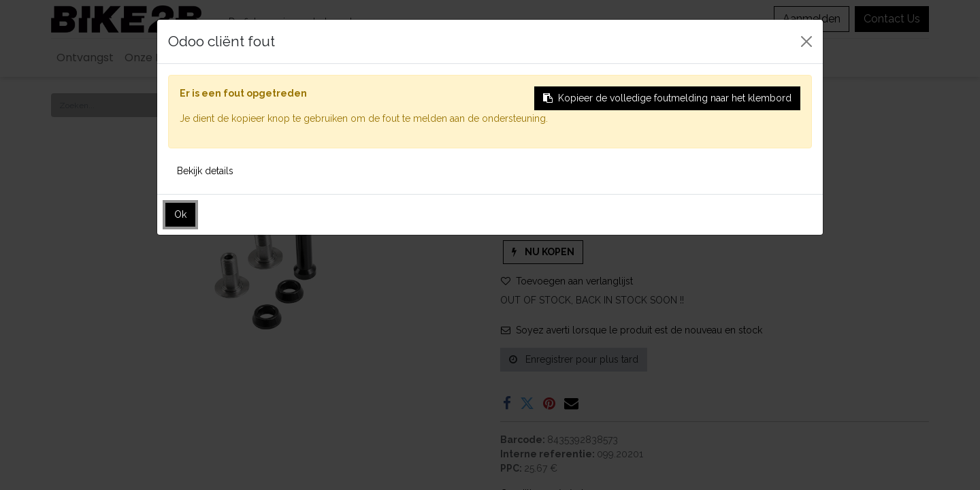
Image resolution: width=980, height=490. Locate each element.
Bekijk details (205, 171)
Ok (180, 214)
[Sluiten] (806, 42)
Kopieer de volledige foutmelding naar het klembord (667, 98)
